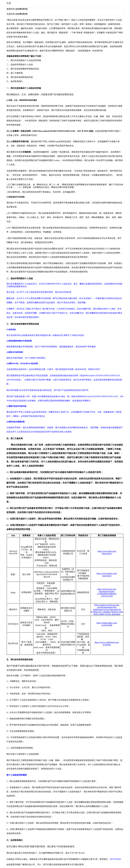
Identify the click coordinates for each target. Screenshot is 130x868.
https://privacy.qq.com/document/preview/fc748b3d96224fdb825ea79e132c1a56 (107, 592)
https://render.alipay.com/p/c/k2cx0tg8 (107, 624)
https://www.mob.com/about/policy (107, 552)
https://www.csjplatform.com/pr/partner (107, 643)
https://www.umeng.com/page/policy (107, 575)
